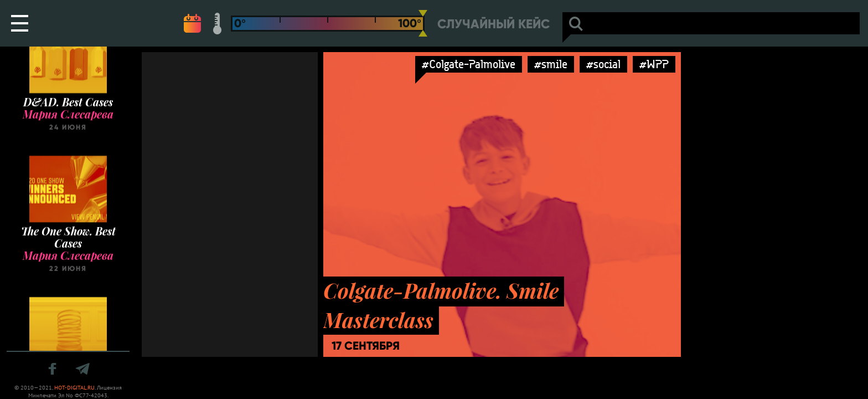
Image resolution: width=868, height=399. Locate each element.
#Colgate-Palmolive (469, 64)
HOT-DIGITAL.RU (74, 388)
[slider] (423, 23)
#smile (551, 64)
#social (603, 64)
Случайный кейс (494, 24)
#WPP (654, 64)
